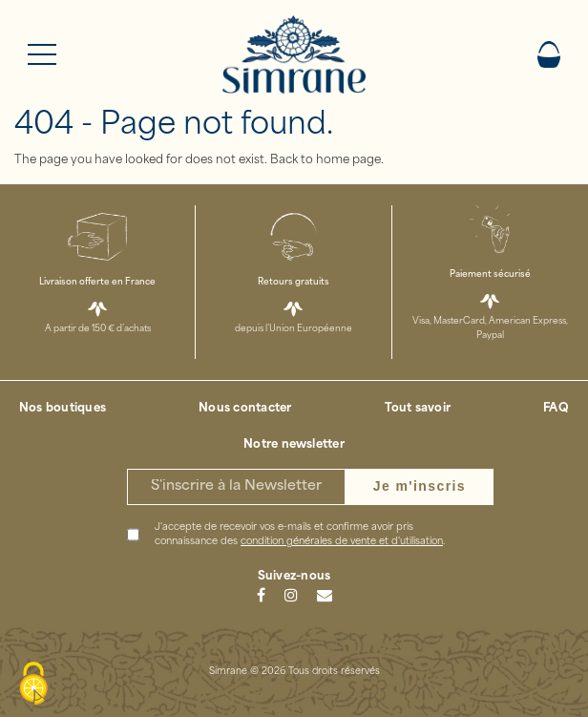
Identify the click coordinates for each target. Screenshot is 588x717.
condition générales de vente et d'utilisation (342, 542)
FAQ (556, 409)
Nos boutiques (63, 409)
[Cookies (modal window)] (33, 685)
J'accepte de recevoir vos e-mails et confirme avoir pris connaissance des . (300, 535)
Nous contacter (245, 409)
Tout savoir (418, 409)
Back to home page (325, 160)
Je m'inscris (420, 486)
